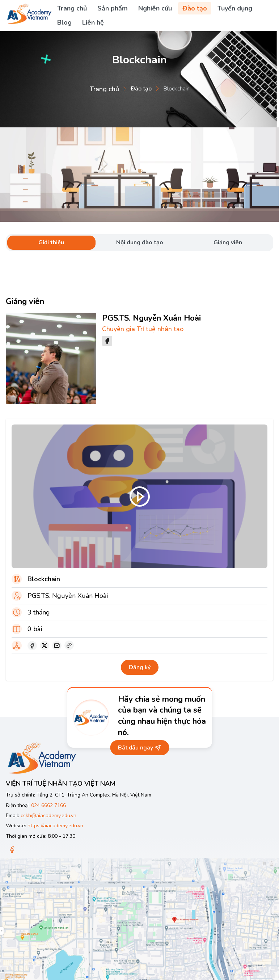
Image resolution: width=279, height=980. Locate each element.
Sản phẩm (113, 8)
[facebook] (32, 646)
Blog (64, 22)
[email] (57, 646)
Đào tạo (195, 8)
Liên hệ (93, 22)
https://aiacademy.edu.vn (55, 826)
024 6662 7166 (48, 805)
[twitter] (45, 646)
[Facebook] (12, 850)
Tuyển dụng (235, 8)
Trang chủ (72, 8)
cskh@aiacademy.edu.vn (48, 816)
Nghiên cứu (155, 8)
